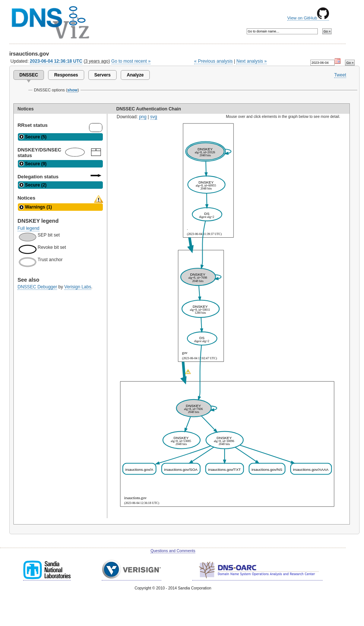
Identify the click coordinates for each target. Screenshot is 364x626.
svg (154, 117)
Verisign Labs (78, 287)
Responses (66, 75)
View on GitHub (308, 18)
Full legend (29, 228)
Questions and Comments (173, 551)
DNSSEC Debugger (37, 287)
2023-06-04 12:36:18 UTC (56, 61)
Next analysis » (251, 61)
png (143, 117)
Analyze (135, 75)
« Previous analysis (213, 61)
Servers (102, 75)
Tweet (340, 75)
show (73, 90)
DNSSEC (29, 75)
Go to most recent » (131, 61)
